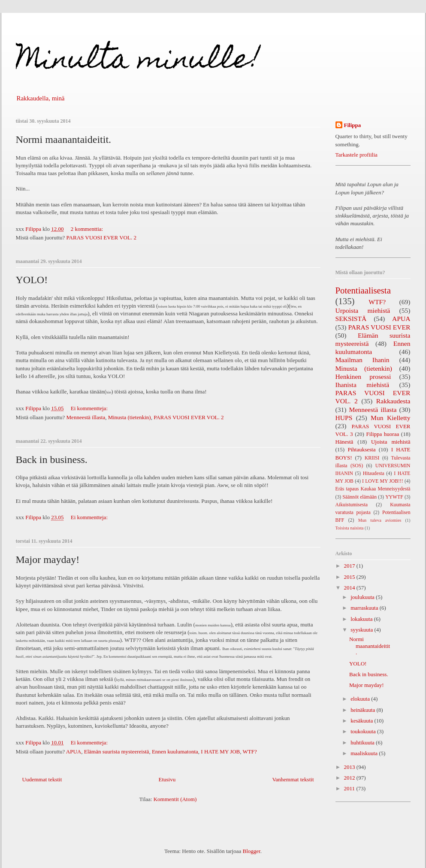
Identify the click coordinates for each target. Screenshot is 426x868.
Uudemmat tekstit (42, 779)
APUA (74, 752)
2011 (350, 788)
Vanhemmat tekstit (293, 779)
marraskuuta (365, 608)
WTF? (249, 752)
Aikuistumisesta (352, 505)
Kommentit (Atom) (175, 799)
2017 (350, 566)
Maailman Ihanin (363, 360)
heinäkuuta (363, 710)
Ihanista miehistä (363, 385)
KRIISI (372, 458)
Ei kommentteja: (90, 408)
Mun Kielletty (390, 418)
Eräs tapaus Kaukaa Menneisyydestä (373, 489)
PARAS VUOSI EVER (379, 327)
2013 (350, 767)
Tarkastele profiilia (357, 155)
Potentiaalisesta (363, 290)
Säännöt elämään (360, 497)
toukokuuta (364, 731)
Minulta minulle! (138, 62)
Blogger (252, 851)
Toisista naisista (350, 528)
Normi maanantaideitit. (64, 139)
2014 (350, 588)
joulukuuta (363, 597)
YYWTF (394, 497)
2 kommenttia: (88, 229)
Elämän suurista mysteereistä (117, 752)
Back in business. (52, 460)
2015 (350, 577)
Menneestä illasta (86, 417)
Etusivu (167, 779)
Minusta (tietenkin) (130, 417)
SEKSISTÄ (351, 319)
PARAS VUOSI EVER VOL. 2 (101, 237)
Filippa (353, 125)
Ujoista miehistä (391, 442)
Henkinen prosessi (363, 377)
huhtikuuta (363, 742)
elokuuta (361, 699)
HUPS (344, 418)
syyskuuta (362, 630)
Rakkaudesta (393, 401)
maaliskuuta (365, 753)
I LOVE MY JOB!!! (383, 481)
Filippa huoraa (382, 434)
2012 (350, 778)
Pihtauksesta (361, 449)
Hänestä (344, 442)
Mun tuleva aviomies (380, 520)
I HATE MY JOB (220, 752)
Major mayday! (48, 560)
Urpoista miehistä (363, 310)
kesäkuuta (362, 721)
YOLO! (32, 280)
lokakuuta (362, 619)
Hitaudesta (374, 473)
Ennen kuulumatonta (175, 752)
